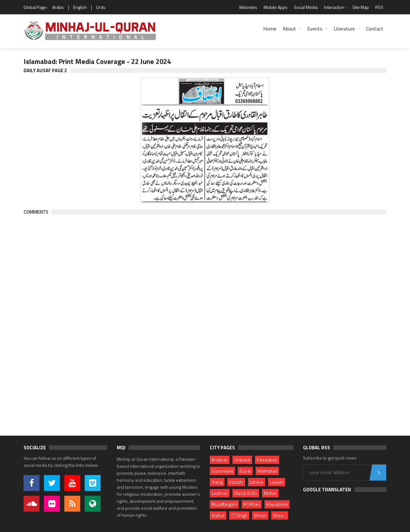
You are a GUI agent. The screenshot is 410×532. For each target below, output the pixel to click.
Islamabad (267, 471)
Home (270, 29)
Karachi (236, 482)
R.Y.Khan (252, 504)
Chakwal (242, 460)
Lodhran (220, 493)
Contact (375, 29)
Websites (248, 7)
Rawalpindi (277, 504)
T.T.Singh (239, 515)
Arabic (58, 7)
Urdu (101, 7)
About (289, 29)
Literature (344, 29)
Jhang (217, 482)
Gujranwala (222, 471)
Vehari (260, 515)
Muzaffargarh (224, 504)
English (80, 7)
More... (280, 515)
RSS (379, 7)
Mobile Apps (276, 7)
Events (315, 29)
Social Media (306, 7)
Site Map (361, 7)
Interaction (334, 7)
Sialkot (218, 515)
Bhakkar (220, 460)
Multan (270, 493)
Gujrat (245, 471)
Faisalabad (267, 460)
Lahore (257, 482)
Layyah (277, 482)
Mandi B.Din (246, 493)
